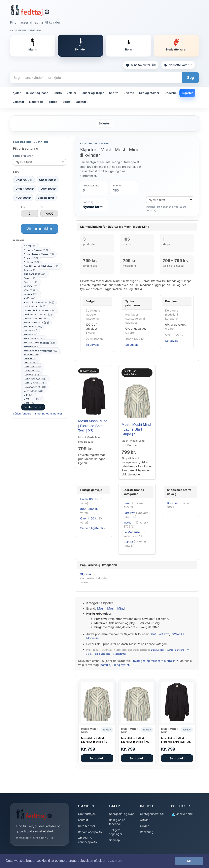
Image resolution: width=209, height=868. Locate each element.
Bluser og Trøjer (93, 93)
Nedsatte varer (178, 65)
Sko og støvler (149, 93)
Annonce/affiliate (176, 650)
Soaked (31, 375)
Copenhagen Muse (39, 254)
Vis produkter (39, 229)
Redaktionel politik (90, 832)
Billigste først (46, 198)
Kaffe (30, 298)
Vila (29, 395)
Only (29, 363)
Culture (31, 262)
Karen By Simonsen (39, 302)
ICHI (29, 290)
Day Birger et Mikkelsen (42, 266)
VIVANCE (32, 399)
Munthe (32, 347)
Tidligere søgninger (116, 832)
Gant (30, 278)
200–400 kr (48, 189)
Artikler (145, 820)
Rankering (147, 832)
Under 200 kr (24, 180)
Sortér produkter (23, 156)
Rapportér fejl (120, 654)
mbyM (30, 331)
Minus (31, 335)
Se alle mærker (33, 407)
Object (31, 359)
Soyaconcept (35, 387)
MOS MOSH (34, 339)
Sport (66, 102)
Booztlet (172, 503)
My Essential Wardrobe (41, 351)
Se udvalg (92, 345)
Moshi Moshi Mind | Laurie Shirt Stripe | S (136, 429)
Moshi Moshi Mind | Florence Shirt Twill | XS (93, 426)
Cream (31, 258)
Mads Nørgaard (36, 323)
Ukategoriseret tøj (152, 814)
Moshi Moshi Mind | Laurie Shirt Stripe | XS (135, 740)
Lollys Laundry (36, 319)
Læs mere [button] (115, 861)
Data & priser (158, 650)
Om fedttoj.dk (87, 814)
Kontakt (83, 820)
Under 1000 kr (25, 189)
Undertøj (171, 93)
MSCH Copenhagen (39, 343)
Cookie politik (182, 814)
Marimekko (34, 327)
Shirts (58, 93)
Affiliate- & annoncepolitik (88, 840)
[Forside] (30, 10)
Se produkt (97, 758)
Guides (145, 826)
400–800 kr (23, 198)
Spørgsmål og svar (121, 814)
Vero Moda (33, 391)
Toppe (53, 102)
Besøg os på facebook (117, 822)
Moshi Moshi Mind (111, 608)
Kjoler (17, 93)
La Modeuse (34, 306)
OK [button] (189, 861)
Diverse (129, 93)
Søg (190, 78)
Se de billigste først (93, 528)
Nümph (31, 355)
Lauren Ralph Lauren (40, 311)
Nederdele (36, 102)
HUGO (31, 286)
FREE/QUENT (35, 274)
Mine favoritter (141, 65)
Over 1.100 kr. (89, 518)
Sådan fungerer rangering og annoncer (38, 413)
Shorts (114, 93)
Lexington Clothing (38, 315)
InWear (31, 294)
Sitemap (114, 840)
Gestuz (31, 282)
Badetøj (81, 102)
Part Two (33, 367)
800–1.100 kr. (89, 509)
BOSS (30, 246)
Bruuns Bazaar (36, 250)
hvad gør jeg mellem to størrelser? (155, 661)
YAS (29, 403)
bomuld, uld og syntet (115, 665)
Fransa (31, 270)
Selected (32, 371)
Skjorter (187, 93)
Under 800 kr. (89, 499)
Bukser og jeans (37, 93)
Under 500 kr (48, 180)
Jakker (72, 93)
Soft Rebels (34, 383)
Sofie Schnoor (36, 379)
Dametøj (18, 102)
